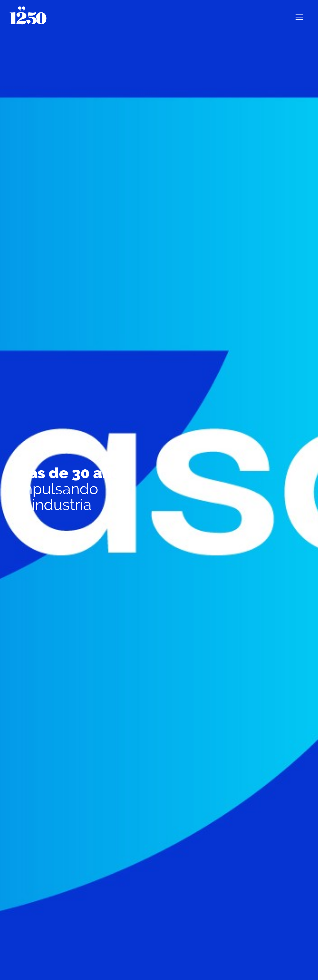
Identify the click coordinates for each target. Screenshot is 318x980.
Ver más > (30, 528)
